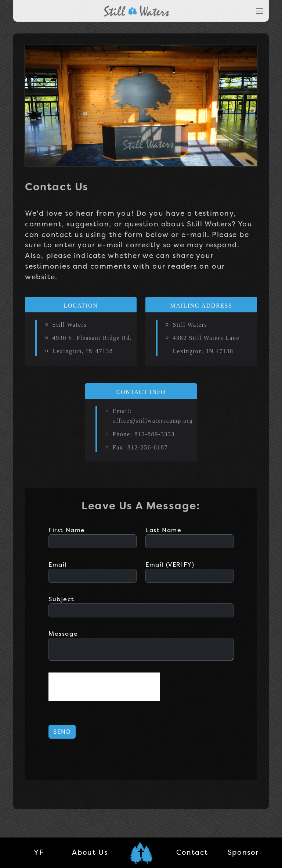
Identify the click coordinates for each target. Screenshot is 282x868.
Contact (192, 852)
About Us (90, 852)
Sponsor (243, 852)
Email (58, 564)
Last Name (163, 530)
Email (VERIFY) (170, 564)
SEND (62, 732)
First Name (67, 530)
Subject (61, 599)
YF (39, 852)
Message (63, 634)
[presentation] (104, 687)
